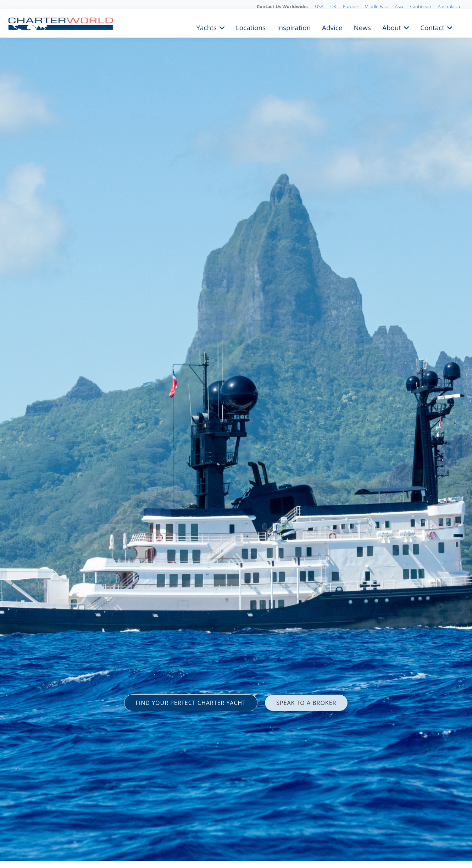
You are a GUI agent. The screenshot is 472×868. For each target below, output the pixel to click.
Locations (251, 27)
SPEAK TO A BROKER (306, 703)
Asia (399, 6)
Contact (432, 27)
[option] (236, 434)
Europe (350, 6)
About (392, 27)
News (362, 27)
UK (333, 6)
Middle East (376, 6)
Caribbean (420, 6)
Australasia (449, 6)
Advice (332, 27)
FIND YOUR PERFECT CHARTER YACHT (191, 703)
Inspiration (294, 27)
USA (319, 6)
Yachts (207, 27)
